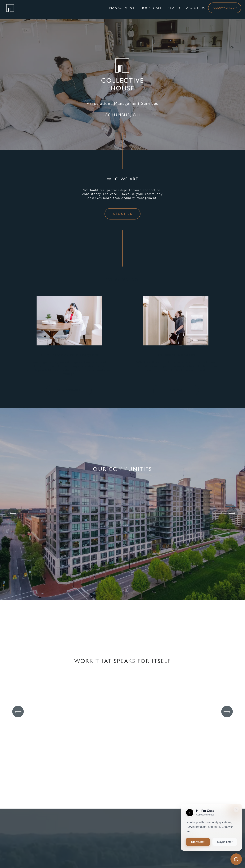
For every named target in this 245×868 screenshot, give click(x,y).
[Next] (232, 513)
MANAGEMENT (118, 9)
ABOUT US (192, 9)
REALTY (171, 9)
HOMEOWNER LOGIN (221, 9)
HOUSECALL (176, 390)
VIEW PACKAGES (69, 390)
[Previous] (13, 513)
